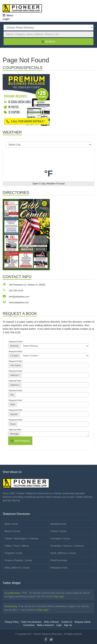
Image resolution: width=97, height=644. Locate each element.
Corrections (29, 625)
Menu (8, 15)
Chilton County (59, 531)
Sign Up (68, 625)
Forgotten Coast (13, 553)
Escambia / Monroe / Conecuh (67, 546)
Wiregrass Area (59, 568)
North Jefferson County (63, 553)
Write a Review (51, 622)
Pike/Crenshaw (59, 560)
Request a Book (83, 622)
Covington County (60, 538)
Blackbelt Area (58, 524)
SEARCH (48, 42)
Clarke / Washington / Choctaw (22, 538)
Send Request (20, 441)
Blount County (12, 531)
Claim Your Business (31, 622)
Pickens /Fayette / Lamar (18, 560)
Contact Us (67, 622)
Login (6, 19)
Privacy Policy (12, 622)
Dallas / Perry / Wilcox (17, 546)
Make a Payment (45, 625)
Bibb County (11, 524)
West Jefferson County (17, 568)
